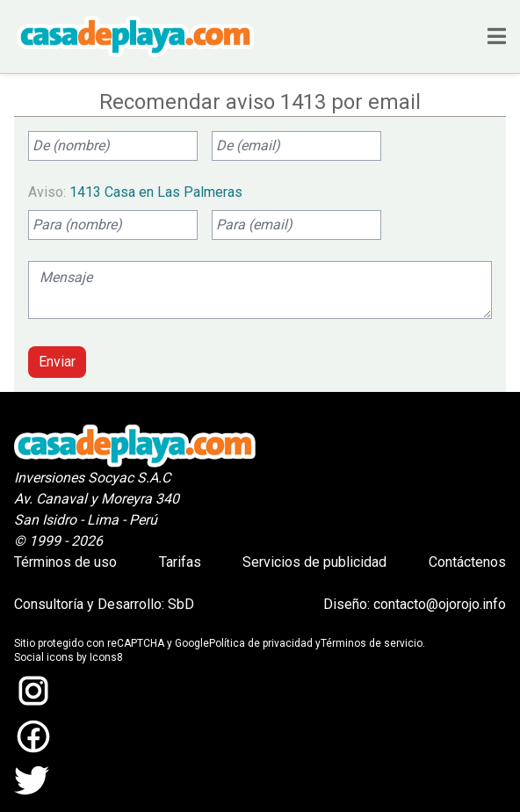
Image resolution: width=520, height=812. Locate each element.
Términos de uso (65, 562)
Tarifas (180, 562)
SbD (181, 604)
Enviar (57, 362)
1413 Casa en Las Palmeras (156, 192)
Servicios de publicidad (314, 562)
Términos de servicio (372, 643)
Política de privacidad (261, 643)
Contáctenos (467, 562)
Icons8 (106, 657)
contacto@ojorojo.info (440, 604)
